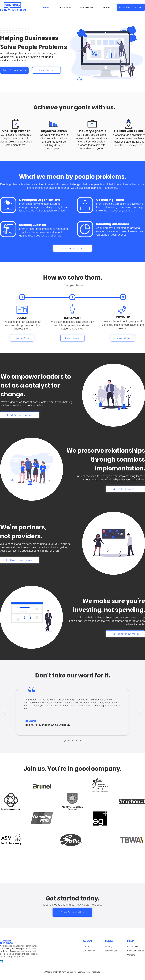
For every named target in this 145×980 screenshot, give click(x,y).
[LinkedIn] (1, 962)
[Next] (140, 712)
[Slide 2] (69, 741)
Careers (131, 955)
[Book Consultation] (131, 7)
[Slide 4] (81, 741)
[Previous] (5, 712)
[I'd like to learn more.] (72, 248)
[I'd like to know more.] (125, 489)
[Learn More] (46, 70)
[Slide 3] (73, 741)
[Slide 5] (77, 741)
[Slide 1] (65, 741)
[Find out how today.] (20, 415)
